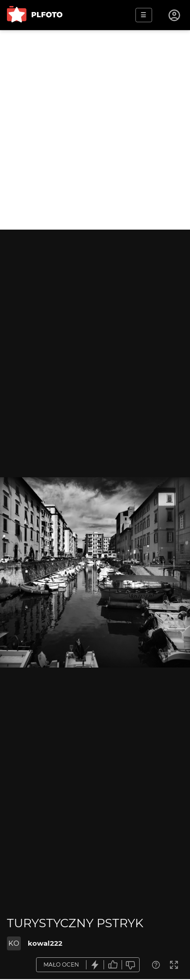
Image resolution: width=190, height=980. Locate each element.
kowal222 (45, 943)
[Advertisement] (95, 130)
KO (14, 943)
